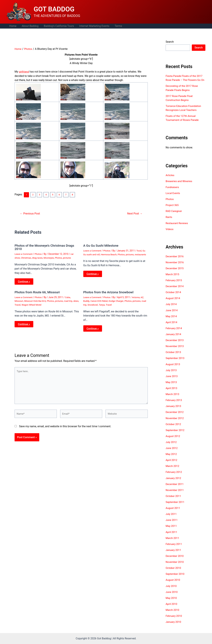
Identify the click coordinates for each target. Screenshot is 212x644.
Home (13, 26)
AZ (143, 297)
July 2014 (171, 308)
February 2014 (174, 332)
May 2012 (171, 457)
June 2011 (172, 523)
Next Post (134, 213)
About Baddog (30, 26)
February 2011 (174, 547)
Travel (24, 304)
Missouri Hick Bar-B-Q (36, 301)
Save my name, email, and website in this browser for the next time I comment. (65, 427)
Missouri (19, 301)
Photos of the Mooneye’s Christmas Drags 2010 (46, 247)
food (140, 250)
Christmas (26, 257)
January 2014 (174, 338)
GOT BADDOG (54, 9)
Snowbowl (98, 304)
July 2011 (171, 517)
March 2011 (173, 541)
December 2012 (175, 415)
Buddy (86, 301)
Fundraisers (172, 191)
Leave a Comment (24, 254)
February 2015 (174, 284)
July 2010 (171, 588)
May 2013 (171, 385)
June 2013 (172, 379)
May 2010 (171, 600)
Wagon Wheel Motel (38, 304)
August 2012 (173, 439)
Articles (170, 179)
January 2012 (174, 481)
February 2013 (174, 403)
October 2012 (174, 427)
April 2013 (172, 391)
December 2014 (175, 290)
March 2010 (173, 612)
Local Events (173, 197)
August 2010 (173, 583)
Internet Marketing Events (94, 26)
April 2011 (172, 535)
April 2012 (172, 463)
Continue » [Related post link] (24, 281)
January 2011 (174, 553)
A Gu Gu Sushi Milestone (102, 245)
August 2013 (173, 367)
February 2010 (174, 618)
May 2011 (171, 529)
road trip (70, 301)
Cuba (69, 297)
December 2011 (175, 487)
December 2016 (175, 260)
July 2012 (171, 445)
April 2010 (172, 606)
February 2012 (174, 475)
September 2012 (175, 433)
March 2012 (173, 469)
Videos (170, 233)
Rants (169, 221)
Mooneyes (50, 257)
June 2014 (172, 314)
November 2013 (175, 349)
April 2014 (172, 326)
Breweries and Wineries (179, 185)
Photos (39, 254)
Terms (118, 26)
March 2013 (173, 397)
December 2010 (175, 559)
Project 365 (172, 209)
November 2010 (175, 565)
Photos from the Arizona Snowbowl (109, 292)
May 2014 (171, 320)
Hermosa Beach (110, 254)
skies (17, 304)
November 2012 (175, 421)
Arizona (137, 297)
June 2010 (172, 594)
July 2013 (171, 373)
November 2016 (175, 266)
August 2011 (173, 511)
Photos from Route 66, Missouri (38, 292)
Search (170, 42)
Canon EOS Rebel (100, 301)
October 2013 (174, 355)
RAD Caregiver (174, 215)
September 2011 (175, 505)
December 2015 (175, 272)
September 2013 (175, 361)
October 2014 (174, 296)
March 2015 (173, 278)
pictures (69, 257)
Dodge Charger (117, 301)
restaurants (89, 258)
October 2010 (174, 571)
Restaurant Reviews (177, 227)
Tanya (108, 304)
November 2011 (175, 493)
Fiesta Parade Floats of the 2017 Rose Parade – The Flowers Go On (185, 80)
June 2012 (172, 451)
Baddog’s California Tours (59, 26)
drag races (38, 257)
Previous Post (30, 213)
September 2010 (175, 577)
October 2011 (174, 499)
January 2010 (174, 624)
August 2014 (173, 302)
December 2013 (175, 343)
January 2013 (174, 409)
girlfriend (24, 72)
